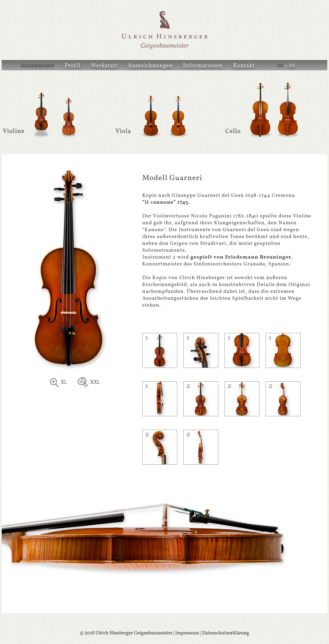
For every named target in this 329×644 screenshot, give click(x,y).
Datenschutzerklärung (225, 633)
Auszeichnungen (150, 66)
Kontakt (244, 66)
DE (280, 66)
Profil (73, 66)
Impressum (187, 633)
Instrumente (38, 66)
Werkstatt (104, 66)
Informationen (203, 66)
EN (292, 66)
